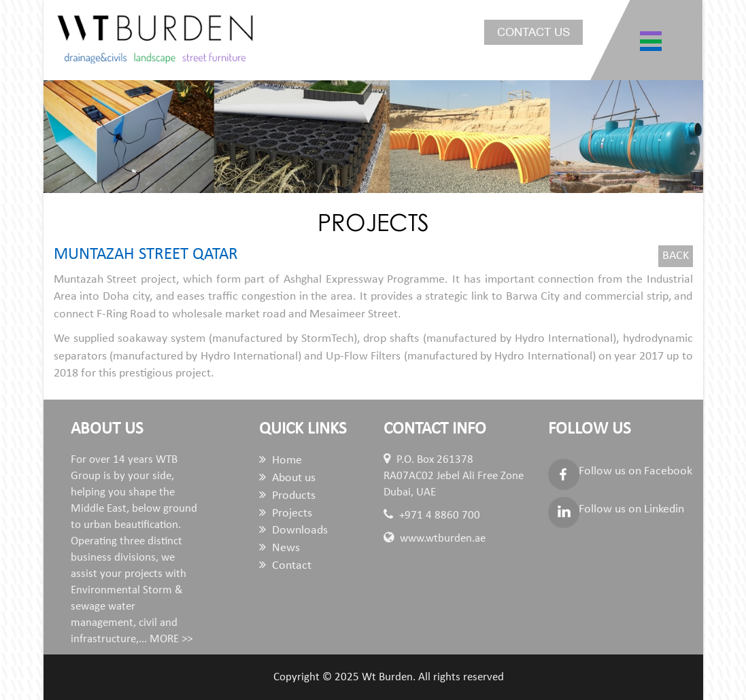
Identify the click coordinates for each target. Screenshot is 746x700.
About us (287, 478)
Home (281, 460)
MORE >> (171, 639)
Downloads (293, 530)
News (279, 548)
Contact (285, 566)
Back (676, 256)
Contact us (533, 32)
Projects (286, 513)
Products (287, 496)
